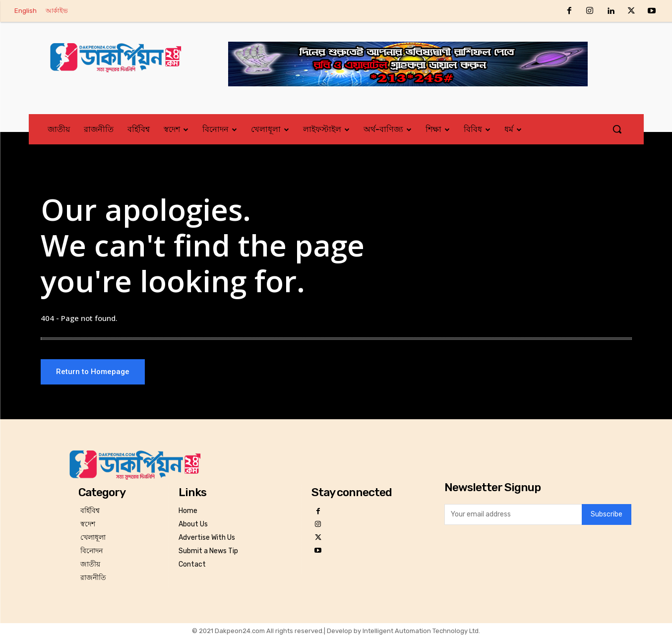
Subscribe (607, 517)
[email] (513, 516)
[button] (617, 129)
